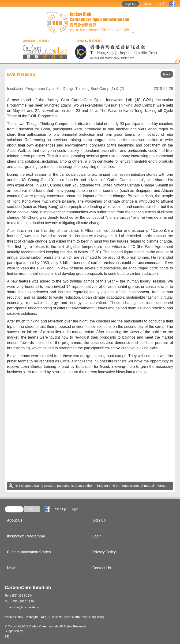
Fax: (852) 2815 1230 (19, 601)
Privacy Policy (104, 552)
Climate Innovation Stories (29, 552)
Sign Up (130, 4)
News (12, 568)
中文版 (160, 4)
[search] (14, 509)
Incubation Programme (26, 536)
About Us (15, 520)
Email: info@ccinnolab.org (22, 607)
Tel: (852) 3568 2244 (19, 596)
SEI (7, 636)
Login (147, 4)
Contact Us (102, 568)
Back (167, 74)
